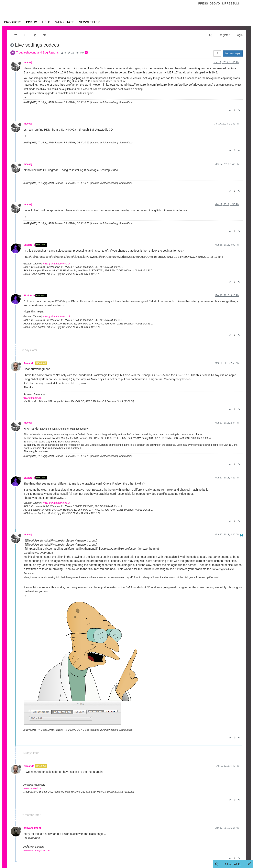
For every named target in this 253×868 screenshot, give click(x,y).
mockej (28, 62)
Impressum (230, 3)
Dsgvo (215, 3)
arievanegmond (33, 828)
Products (13, 22)
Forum (32, 22)
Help (46, 22)
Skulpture (29, 245)
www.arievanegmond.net (37, 850)
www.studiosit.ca (32, 398)
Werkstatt (65, 22)
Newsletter (89, 22)
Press (203, 3)
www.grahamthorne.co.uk (57, 264)
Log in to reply (233, 53)
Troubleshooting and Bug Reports (37, 52)
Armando (29, 363)
